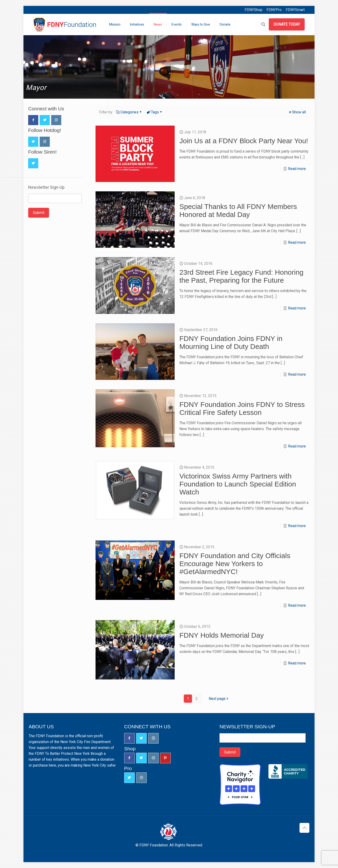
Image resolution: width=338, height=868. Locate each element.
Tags (155, 112)
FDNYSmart (295, 10)
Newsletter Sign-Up (46, 187)
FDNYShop (253, 10)
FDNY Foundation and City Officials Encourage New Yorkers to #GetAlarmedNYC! (235, 564)
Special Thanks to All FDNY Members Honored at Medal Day (238, 210)
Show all (297, 112)
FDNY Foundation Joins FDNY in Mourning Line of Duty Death (231, 342)
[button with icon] (33, 120)
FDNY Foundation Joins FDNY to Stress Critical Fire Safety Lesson (242, 408)
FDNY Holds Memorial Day (222, 635)
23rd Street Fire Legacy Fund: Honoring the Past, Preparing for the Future (241, 276)
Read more (297, 169)
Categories (129, 112)
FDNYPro (274, 10)
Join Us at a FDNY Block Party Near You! (244, 141)
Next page (219, 699)
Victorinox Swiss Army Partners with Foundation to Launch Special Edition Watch (238, 484)
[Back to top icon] (304, 828)
